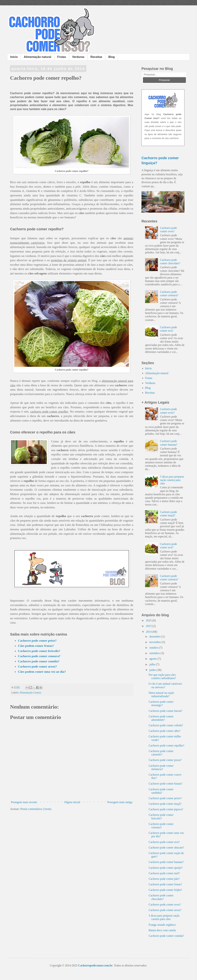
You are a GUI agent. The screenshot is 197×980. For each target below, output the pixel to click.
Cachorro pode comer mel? (164, 873)
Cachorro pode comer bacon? (165, 711)
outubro (154, 648)
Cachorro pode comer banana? (166, 862)
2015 (149, 626)
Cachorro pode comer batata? (165, 784)
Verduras (78, 57)
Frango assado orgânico (162, 925)
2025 (149, 620)
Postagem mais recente (24, 802)
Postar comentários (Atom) (36, 809)
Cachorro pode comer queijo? (166, 868)
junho (153, 670)
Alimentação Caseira (30, 693)
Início (14, 57)
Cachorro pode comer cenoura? (39, 656)
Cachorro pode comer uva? (164, 842)
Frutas (62, 57)
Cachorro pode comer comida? (39, 661)
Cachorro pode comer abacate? (166, 848)
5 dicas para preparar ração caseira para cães (172, 480)
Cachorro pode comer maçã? (165, 804)
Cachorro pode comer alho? (164, 731)
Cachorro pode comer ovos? (165, 905)
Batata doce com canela (162, 930)
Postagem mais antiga (120, 802)
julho (153, 664)
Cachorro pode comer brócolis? (39, 651)
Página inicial (72, 802)
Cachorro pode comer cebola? (166, 725)
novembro (156, 642)
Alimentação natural (38, 57)
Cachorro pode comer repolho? (166, 745)
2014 (149, 632)
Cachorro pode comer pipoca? (166, 809)
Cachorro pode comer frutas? (165, 884)
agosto (153, 659)
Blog (112, 57)
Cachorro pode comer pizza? (165, 760)
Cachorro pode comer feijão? (165, 890)
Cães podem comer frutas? (36, 646)
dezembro (155, 637)
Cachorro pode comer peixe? (37, 641)
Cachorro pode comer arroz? (37, 666)
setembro (155, 653)
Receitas (96, 57)
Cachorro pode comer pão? (164, 879)
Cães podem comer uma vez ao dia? (42, 672)
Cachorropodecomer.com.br (95, 965)
